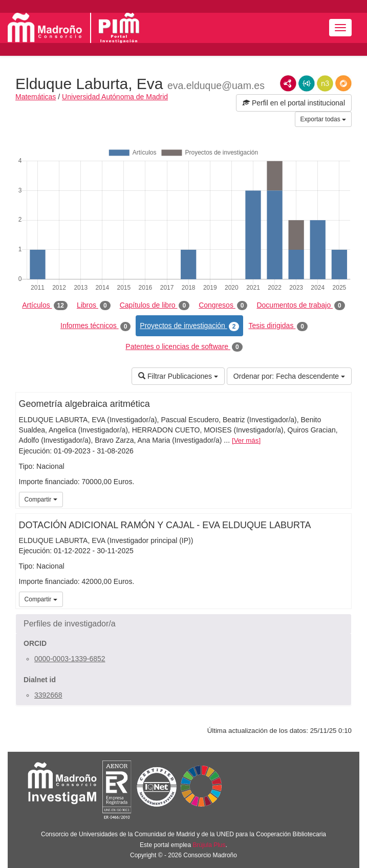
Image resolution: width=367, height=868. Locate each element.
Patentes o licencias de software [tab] (184, 347)
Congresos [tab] (223, 306)
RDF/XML (288, 83)
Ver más (246, 440)
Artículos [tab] (45, 306)
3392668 (48, 695)
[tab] (183, 624)
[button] (183, 624)
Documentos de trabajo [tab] (300, 306)
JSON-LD (307, 83)
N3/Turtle (325, 83)
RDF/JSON (343, 83)
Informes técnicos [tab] (95, 326)
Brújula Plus (209, 845)
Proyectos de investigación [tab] (189, 326)
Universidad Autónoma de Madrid (115, 97)
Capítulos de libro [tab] (155, 306)
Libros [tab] (94, 306)
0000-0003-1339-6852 (70, 659)
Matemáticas (36, 97)
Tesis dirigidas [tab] (278, 326)
